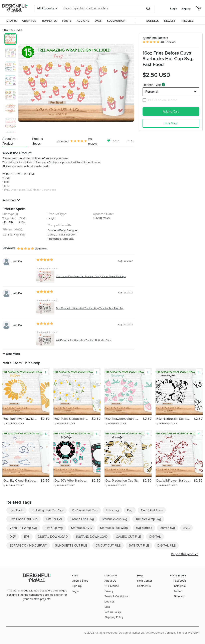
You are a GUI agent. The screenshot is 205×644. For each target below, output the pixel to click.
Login (174, 9)
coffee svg (168, 528)
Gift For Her (54, 519)
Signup (186, 9)
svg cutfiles (144, 528)
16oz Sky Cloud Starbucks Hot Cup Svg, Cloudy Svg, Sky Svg (22, 481)
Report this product (184, 554)
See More (11, 354)
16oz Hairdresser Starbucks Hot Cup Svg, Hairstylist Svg (175, 419)
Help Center (145, 581)
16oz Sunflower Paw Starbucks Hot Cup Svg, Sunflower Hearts (22, 419)
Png (130, 510)
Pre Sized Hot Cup (85, 510)
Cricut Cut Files (152, 510)
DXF (13, 537)
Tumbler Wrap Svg (148, 519)
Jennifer (17, 261)
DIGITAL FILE (166, 546)
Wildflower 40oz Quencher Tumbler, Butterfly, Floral (84, 340)
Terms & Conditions (117, 596)
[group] (76, 83)
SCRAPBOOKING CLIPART (28, 546)
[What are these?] (163, 85)
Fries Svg (112, 510)
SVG (186, 528)
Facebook (180, 581)
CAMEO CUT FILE (128, 537)
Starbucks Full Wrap (114, 528)
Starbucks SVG (81, 528)
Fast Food (17, 510)
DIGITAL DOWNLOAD (53, 537)
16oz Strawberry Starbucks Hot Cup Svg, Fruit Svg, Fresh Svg (124, 419)
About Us (110, 581)
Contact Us (144, 586)
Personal (152, 92)
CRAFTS (8, 30)
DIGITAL (155, 537)
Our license (112, 586)
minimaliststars (155, 38)
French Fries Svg (82, 519)
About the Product (9, 141)
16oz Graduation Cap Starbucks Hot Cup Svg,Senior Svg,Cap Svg (124, 481)
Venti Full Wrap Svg (23, 528)
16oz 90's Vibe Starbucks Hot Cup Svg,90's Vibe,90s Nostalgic (73, 481)
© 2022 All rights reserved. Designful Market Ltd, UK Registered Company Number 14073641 (142, 633)
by (13, 423)
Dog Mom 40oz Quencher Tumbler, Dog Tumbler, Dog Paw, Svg (90, 308)
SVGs (19, 30)
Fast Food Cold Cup (24, 519)
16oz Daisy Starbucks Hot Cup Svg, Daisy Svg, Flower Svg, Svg (73, 419)
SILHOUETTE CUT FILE (71, 546)
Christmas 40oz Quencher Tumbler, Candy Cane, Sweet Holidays (91, 276)
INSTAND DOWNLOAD (92, 537)
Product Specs (38, 141)
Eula (107, 607)
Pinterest (179, 596)
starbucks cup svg (115, 519)
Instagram (180, 586)
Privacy (109, 591)
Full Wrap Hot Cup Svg (48, 510)
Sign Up (77, 586)
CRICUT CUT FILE (108, 546)
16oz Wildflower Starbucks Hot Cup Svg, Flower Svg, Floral (175, 481)
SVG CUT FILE (139, 546)
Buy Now (171, 123)
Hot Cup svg (54, 528)
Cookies (110, 602)
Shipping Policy (114, 617)
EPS (27, 537)
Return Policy (113, 612)
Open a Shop (80, 581)
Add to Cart (171, 112)
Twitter (178, 591)
